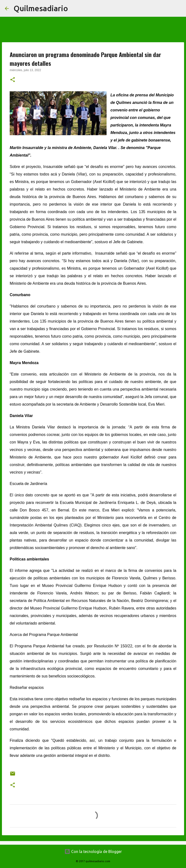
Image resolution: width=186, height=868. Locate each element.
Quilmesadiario (41, 8)
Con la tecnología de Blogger (93, 851)
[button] (13, 80)
